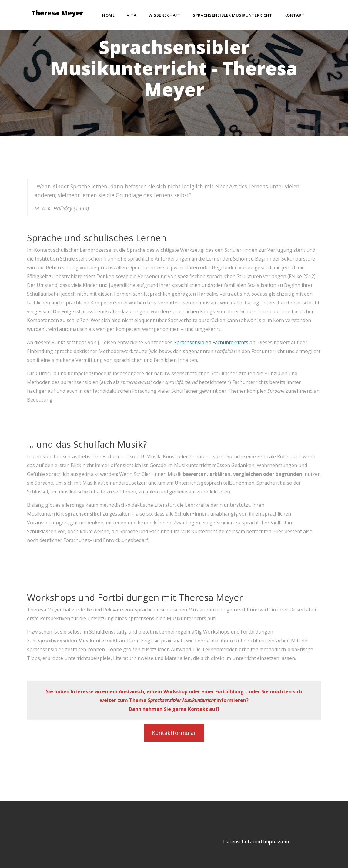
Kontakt (294, 15)
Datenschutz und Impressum (256, 842)
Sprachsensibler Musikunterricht (233, 15)
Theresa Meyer (57, 13)
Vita (132, 15)
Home (108, 15)
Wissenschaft (165, 15)
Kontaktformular (174, 733)
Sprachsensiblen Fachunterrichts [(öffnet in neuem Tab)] (211, 342)
